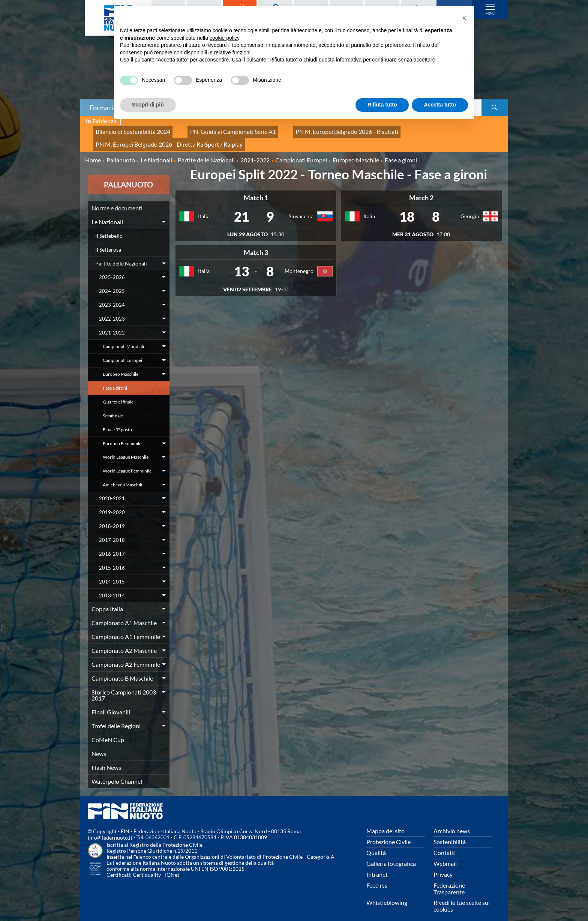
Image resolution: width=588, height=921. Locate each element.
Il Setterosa (108, 241)
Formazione (107, 108)
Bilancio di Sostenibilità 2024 (127, 130)
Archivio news (452, 822)
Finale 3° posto (117, 421)
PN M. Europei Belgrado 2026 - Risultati (316, 130)
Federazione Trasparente (449, 880)
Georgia (470, 208)
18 (407, 208)
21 (241, 208)
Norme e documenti (117, 199)
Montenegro (299, 263)
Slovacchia (301, 208)
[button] (464, 18)
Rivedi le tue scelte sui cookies (462, 897)
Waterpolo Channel (117, 773)
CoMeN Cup (108, 731)
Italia (204, 208)
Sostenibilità (450, 833)
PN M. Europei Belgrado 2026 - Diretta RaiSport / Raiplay (160, 138)
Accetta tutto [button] (440, 105)
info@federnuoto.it (110, 829)
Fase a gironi (115, 379)
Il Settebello (109, 227)
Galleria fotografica (391, 855)
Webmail (445, 855)
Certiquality (147, 866)
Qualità (376, 844)
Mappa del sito (385, 822)
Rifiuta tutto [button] (382, 105)
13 (241, 263)
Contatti (445, 844)
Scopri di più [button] (148, 105)
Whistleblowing (387, 894)
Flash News (106, 759)
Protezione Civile (388, 833)
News (99, 745)
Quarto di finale (118, 393)
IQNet (172, 866)
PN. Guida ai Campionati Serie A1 (215, 130)
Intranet (377, 866)
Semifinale (113, 407)
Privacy (443, 866)
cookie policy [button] (224, 38)
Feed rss (377, 877)
